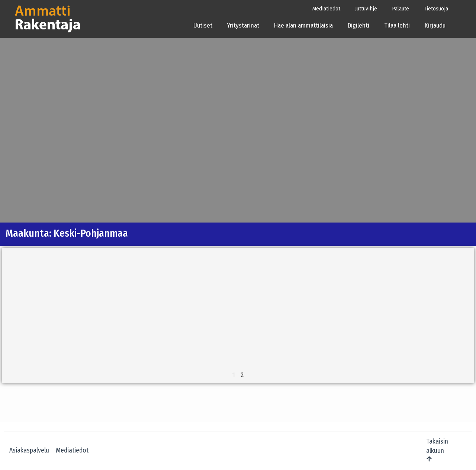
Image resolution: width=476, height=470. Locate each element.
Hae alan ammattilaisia (303, 25)
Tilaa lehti (397, 25)
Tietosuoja (436, 9)
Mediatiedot (326, 9)
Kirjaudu (437, 25)
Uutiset (203, 25)
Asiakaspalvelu (29, 450)
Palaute (401, 9)
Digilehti (358, 25)
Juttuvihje (366, 9)
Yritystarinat (243, 25)
